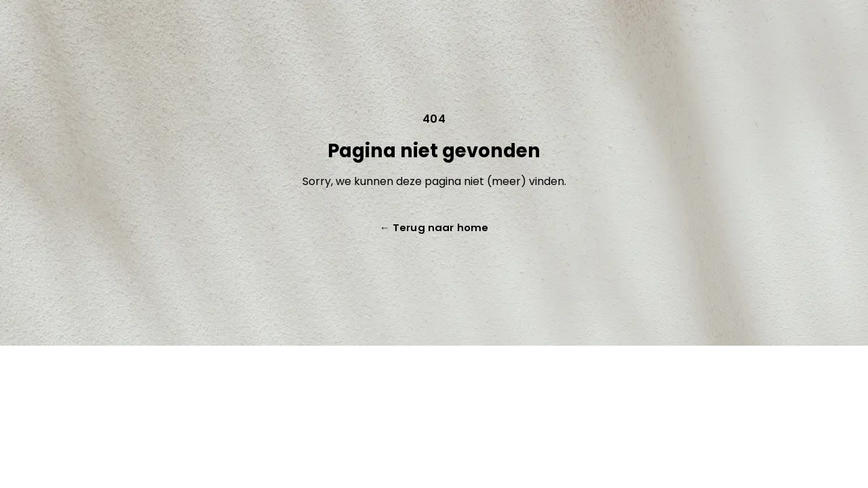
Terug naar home (434, 227)
